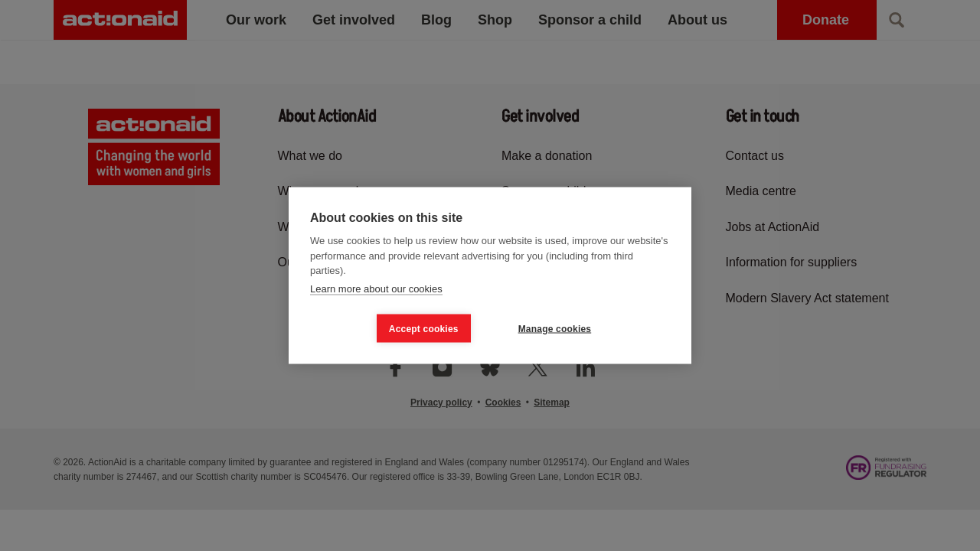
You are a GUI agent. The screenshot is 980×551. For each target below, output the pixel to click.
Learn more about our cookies (376, 288)
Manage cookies (555, 328)
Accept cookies (424, 328)
